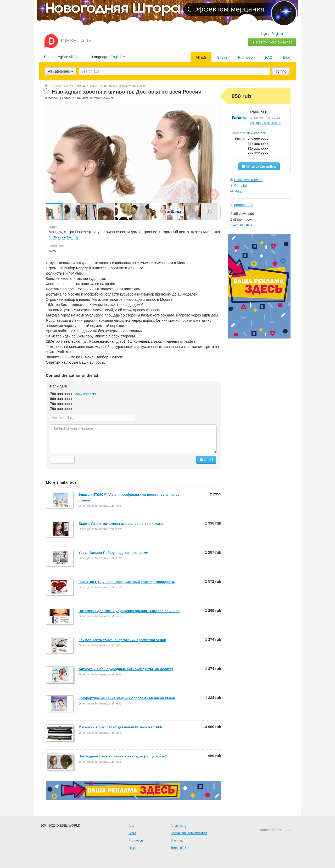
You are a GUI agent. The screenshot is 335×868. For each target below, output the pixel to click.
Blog (287, 57)
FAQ (269, 57)
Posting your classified (272, 42)
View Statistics (241, 225)
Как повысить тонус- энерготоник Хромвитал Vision (122, 640)
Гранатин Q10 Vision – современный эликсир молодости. (127, 582)
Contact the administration (189, 833)
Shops (222, 57)
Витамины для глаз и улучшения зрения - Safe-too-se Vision (129, 611)
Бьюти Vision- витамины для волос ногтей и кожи (121, 524)
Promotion (246, 57)
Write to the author (259, 166)
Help (132, 848)
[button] (72, 212)
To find (281, 71)
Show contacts (85, 394)
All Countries (79, 57)
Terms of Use (180, 848)
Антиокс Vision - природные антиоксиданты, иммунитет (126, 669)
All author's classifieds (266, 123)
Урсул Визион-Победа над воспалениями (113, 553)
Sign (264, 34)
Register (277, 34)
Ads (131, 826)
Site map (177, 840)
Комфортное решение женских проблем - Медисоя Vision (127, 698)
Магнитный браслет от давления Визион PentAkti (120, 727)
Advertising (178, 826)
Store (132, 833)
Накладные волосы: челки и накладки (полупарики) (122, 756)
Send (206, 460)
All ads (201, 57)
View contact (256, 133)
